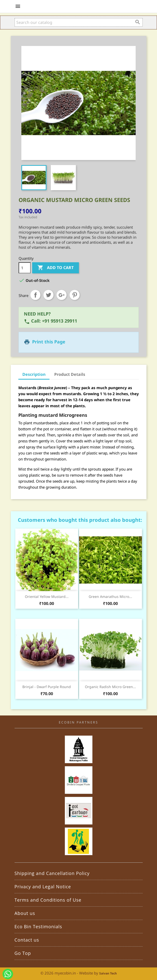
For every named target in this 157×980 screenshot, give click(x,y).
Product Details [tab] (70, 374)
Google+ (62, 295)
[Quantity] (25, 268)
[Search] (79, 22)
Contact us (27, 940)
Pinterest (75, 295)
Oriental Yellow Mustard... (47, 597)
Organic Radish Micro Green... (110, 687)
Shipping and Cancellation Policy (52, 873)
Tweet (48, 295)
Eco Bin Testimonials (38, 926)
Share (35, 295)
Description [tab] (34, 374)
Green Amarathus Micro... (110, 597)
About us (25, 913)
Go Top (23, 953)
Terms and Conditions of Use (48, 900)
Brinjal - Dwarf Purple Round (47, 687)
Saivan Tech (108, 973)
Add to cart (56, 268)
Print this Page (49, 342)
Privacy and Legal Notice (43, 887)
